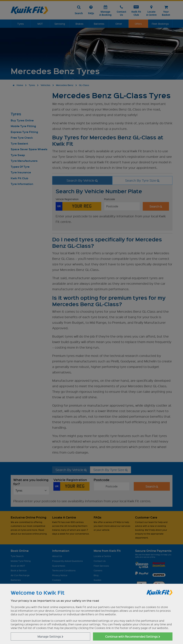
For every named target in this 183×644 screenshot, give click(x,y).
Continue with (133, 636)
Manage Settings (50, 636)
